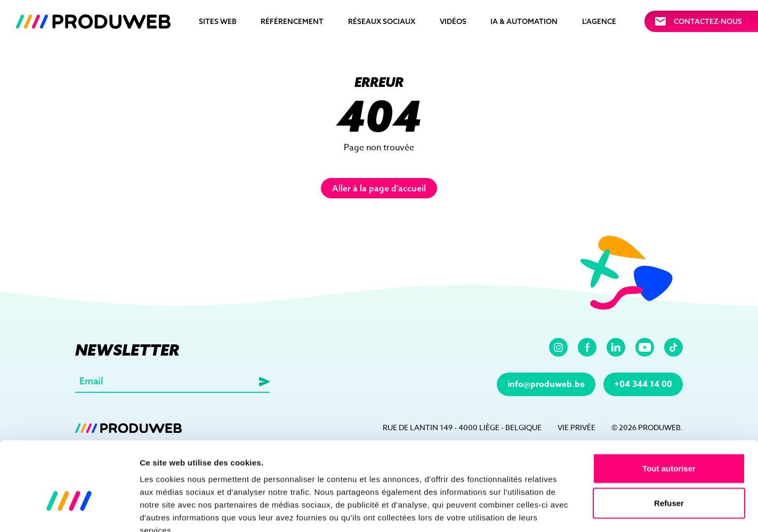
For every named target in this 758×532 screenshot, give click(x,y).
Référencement (292, 21)
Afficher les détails (587, 511)
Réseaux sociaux (382, 21)
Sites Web (218, 21)
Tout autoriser (669, 406)
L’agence (599, 21)
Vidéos (453, 21)
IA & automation (524, 21)
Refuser (669, 441)
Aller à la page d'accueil (379, 188)
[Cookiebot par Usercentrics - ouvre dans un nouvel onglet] (69, 511)
